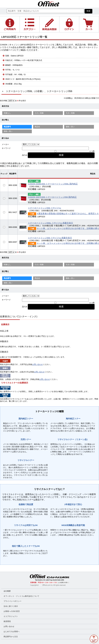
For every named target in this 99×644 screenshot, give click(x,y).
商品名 (37, 127)
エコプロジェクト (11, 616)
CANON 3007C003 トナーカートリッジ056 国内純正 (52, 197)
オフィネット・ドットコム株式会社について (21, 596)
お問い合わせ (37, 364)
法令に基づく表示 (11, 606)
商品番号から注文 (11, 637)
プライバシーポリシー (12, 601)
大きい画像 (70, 113)
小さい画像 (39, 113)
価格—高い (8, 131)
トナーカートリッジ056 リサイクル (44, 208)
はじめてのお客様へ (12, 632)
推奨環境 (7, 621)
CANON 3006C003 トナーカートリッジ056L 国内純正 (53, 184)
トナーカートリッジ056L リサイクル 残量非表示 (50, 223)
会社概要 (7, 591)
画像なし (7, 113)
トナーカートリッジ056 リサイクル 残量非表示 (50, 238)
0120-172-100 (43, 580)
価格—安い (70, 127)
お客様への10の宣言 (12, 611)
